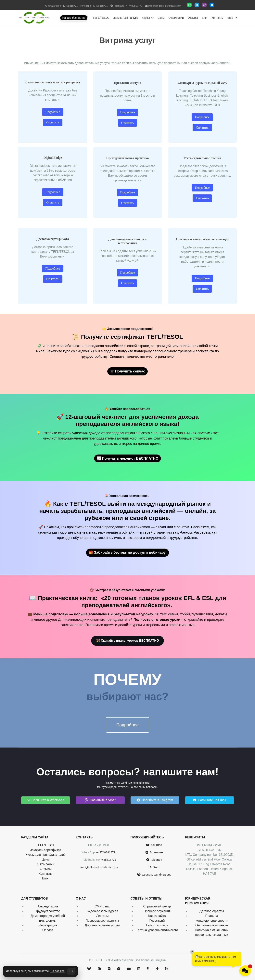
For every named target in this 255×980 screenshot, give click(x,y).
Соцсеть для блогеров (154, 875)
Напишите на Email (210, 800)
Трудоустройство (48, 911)
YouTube (154, 845)
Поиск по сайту (157, 925)
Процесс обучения (157, 911)
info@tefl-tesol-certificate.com (165, 6)
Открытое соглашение (212, 925)
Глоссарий (157, 921)
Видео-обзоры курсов (102, 911)
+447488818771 (69, 6)
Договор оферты (212, 911)
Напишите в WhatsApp (46, 800)
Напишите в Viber (100, 800)
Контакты (217, 18)
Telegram (154, 860)
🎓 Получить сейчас (128, 371)
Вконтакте (154, 852)
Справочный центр (157, 906)
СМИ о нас (102, 906)
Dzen (154, 867)
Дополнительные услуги (102, 925)
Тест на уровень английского (157, 930)
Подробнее (53, 112)
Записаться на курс (126, 18)
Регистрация (48, 925)
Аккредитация (48, 906)
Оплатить (53, 122)
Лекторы (102, 916)
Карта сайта (157, 916)
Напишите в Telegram (155, 800)
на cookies (57, 971)
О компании (176, 18)
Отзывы (193, 18)
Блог (205, 18)
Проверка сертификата (102, 921)
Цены (161, 18)
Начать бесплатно (74, 18)
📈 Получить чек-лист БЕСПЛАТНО (128, 458)
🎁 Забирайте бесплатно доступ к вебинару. (127, 553)
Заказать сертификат (45, 850)
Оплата (48, 930)
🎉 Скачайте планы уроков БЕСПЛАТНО (127, 641)
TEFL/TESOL (101, 18)
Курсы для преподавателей (46, 855)
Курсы (146, 18)
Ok (71, 971)
